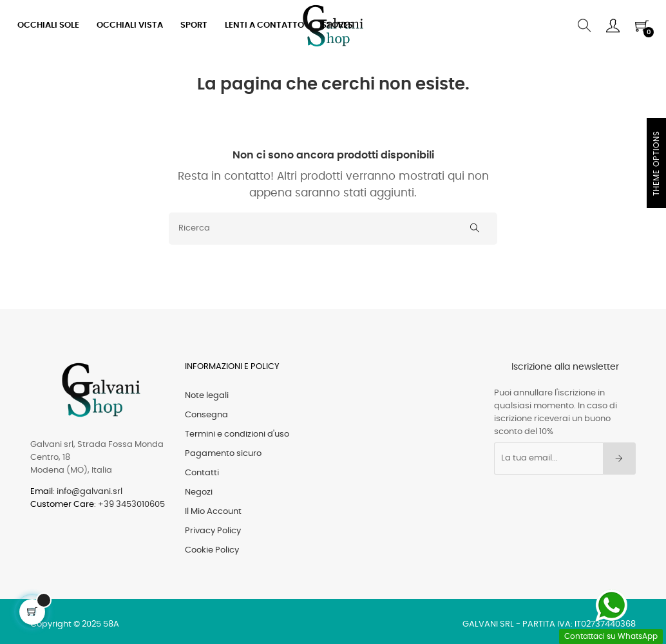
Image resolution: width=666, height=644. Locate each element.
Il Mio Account (213, 512)
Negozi (199, 492)
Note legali (207, 396)
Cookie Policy (212, 550)
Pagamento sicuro (223, 454)
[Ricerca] (333, 229)
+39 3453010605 (131, 505)
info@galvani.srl (90, 492)
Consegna (206, 415)
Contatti (202, 473)
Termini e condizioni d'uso (237, 434)
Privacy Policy (213, 531)
